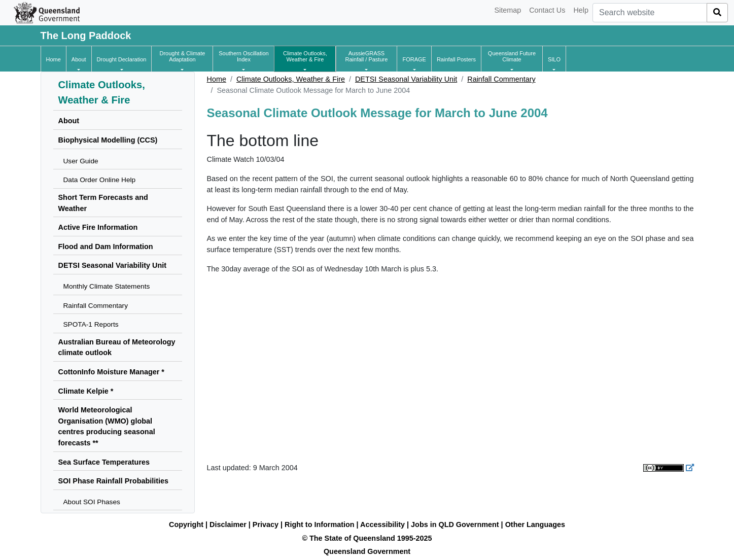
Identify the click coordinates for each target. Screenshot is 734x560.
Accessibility (382, 524)
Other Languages (535, 524)
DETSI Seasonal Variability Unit (406, 79)
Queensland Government (367, 551)
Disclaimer (228, 524)
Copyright (186, 524)
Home (217, 79)
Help (581, 10)
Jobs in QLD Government (456, 524)
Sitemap (508, 10)
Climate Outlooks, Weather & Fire (291, 79)
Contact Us (547, 10)
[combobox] (650, 13)
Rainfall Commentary (501, 79)
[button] (79, 59)
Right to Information (319, 524)
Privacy (266, 524)
